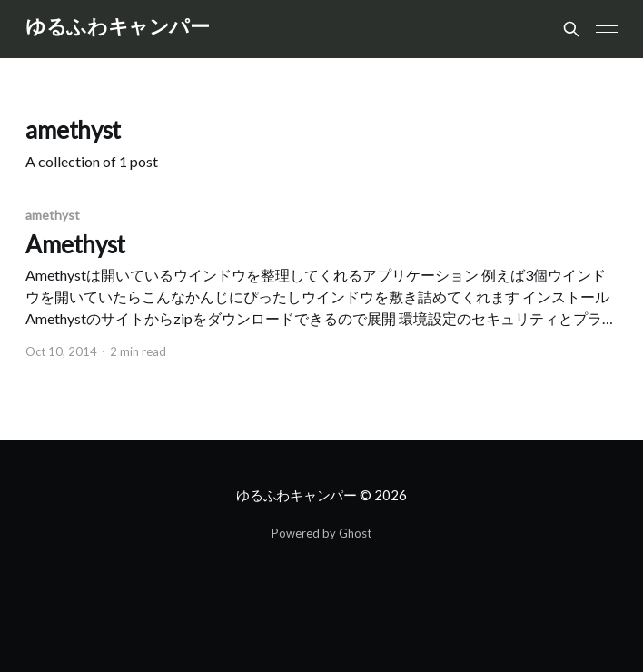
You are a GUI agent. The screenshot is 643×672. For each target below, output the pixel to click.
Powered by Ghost (321, 533)
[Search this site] (571, 29)
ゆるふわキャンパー (117, 27)
